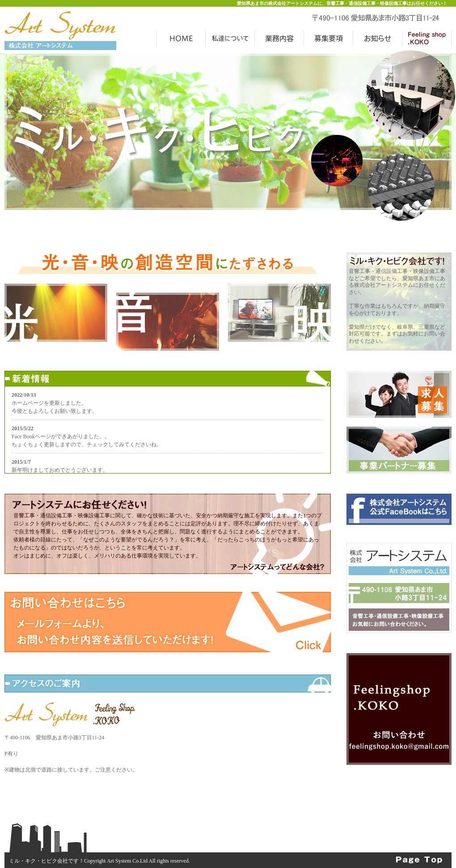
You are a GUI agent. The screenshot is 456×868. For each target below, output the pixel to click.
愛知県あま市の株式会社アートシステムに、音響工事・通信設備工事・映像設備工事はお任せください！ (342, 3)
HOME (181, 38)
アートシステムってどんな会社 (277, 568)
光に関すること (56, 313)
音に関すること (168, 322)
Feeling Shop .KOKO (427, 38)
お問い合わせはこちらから (168, 622)
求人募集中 (399, 394)
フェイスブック (399, 509)
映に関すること (279, 313)
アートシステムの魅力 (230, 38)
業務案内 (279, 38)
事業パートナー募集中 (399, 450)
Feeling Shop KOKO (399, 709)
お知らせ (378, 38)
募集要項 (329, 38)
